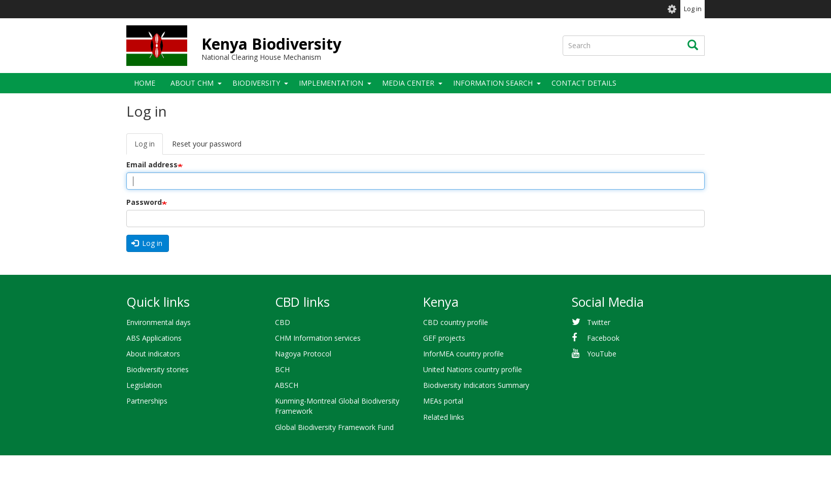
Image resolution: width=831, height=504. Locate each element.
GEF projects (444, 338)
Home (145, 83)
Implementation (331, 83)
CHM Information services (318, 338)
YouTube (602, 354)
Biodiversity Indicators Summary (476, 385)
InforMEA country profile (463, 354)
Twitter (599, 322)
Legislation (144, 385)
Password (144, 202)
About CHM (192, 83)
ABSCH (287, 385)
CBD (283, 322)
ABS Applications (154, 338)
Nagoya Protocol (303, 354)
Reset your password (207, 144)
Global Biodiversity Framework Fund (334, 427)
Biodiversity (256, 83)
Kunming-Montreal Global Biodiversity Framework (337, 406)
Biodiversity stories (158, 369)
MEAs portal (443, 401)
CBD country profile (456, 322)
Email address (152, 165)
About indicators (153, 354)
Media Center (408, 83)
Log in (693, 9)
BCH (282, 369)
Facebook (603, 338)
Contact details (584, 83)
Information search (493, 83)
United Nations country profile (473, 369)
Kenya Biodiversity (271, 44)
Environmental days (159, 322)
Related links (444, 417)
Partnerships (147, 401)
